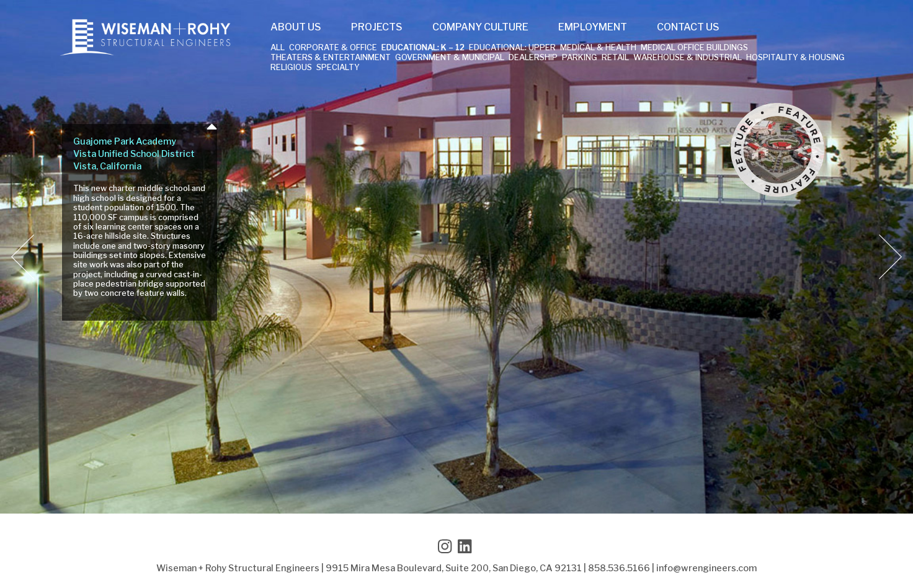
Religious (291, 68)
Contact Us (688, 27)
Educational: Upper (512, 48)
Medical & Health (598, 48)
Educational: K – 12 (423, 48)
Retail (615, 58)
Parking (580, 58)
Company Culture (480, 27)
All (278, 48)
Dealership (533, 58)
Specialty (338, 68)
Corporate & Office (333, 48)
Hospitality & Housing (795, 58)
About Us (296, 27)
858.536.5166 (619, 568)
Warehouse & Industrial (688, 58)
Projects (377, 27)
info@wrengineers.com (706, 568)
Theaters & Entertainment (331, 58)
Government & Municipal (450, 58)
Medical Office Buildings (694, 48)
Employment (593, 27)
